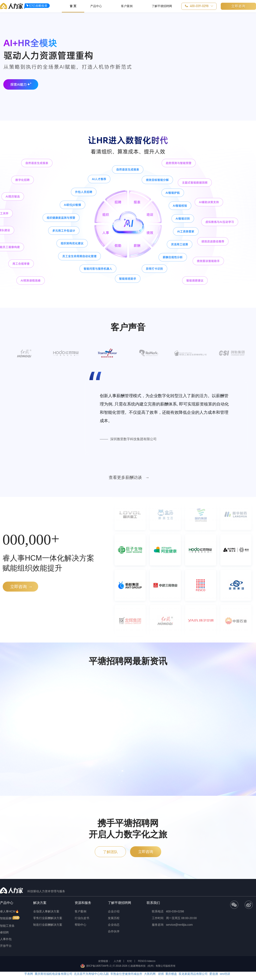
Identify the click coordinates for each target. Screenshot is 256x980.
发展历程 (114, 918)
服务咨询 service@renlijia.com (170, 925)
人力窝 (117, 961)
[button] (199, 6)
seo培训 (225, 974)
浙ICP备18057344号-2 (99, 966)
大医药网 (150, 974)
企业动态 (114, 925)
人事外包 (6, 939)
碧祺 (161, 974)
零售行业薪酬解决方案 (48, 918)
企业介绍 (114, 911)
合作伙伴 (114, 931)
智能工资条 (7, 926)
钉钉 (130, 961)
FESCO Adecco (147, 961)
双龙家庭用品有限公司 (193, 974)
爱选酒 (214, 974)
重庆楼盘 (171, 974)
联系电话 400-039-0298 (165, 911)
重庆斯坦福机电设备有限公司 (54, 974)
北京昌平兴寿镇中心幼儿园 (91, 974)
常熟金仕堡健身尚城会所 (126, 974)
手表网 (29, 974)
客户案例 (80, 911)
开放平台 (6, 946)
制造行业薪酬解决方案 (48, 925)
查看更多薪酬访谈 (126, 477)
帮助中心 (80, 925)
